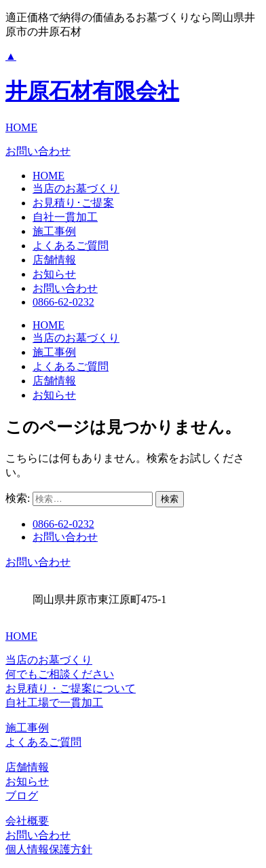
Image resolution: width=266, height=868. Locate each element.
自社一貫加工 (65, 217)
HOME (21, 127)
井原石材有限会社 (92, 91)
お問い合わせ (38, 151)
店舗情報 (54, 260)
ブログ (22, 796)
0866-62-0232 (63, 302)
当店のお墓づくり (76, 188)
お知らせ (54, 274)
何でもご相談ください (60, 674)
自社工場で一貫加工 (54, 703)
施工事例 (54, 231)
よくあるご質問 (71, 246)
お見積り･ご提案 (73, 203)
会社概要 (27, 821)
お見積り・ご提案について (71, 688)
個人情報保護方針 (49, 849)
